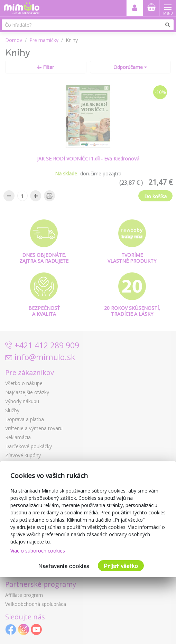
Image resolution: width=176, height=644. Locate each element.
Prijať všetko (121, 566)
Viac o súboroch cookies (38, 551)
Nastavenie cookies (64, 566)
